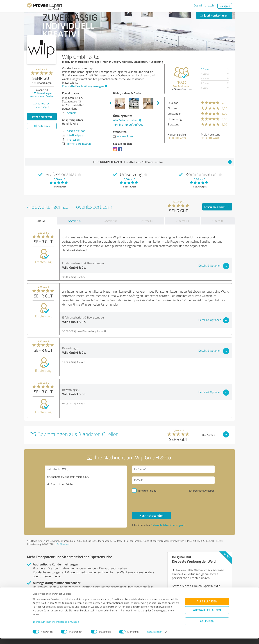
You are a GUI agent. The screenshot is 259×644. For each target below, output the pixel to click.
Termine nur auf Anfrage (128, 125)
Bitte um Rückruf (148, 491)
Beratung (174, 124)
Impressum (39, 627)
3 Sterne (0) (147, 221)
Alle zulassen (207, 607)
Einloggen (225, 6)
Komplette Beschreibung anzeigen (84, 86)
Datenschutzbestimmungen (63, 627)
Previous (110, 103)
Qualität (173, 103)
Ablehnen (207, 627)
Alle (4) (41, 221)
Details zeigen (155, 637)
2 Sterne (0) (182, 221)
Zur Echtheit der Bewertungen (42, 105)
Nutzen (172, 108)
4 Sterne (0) (111, 221)
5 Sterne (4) (75, 221)
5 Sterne (205, 69)
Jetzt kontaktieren (214, 15)
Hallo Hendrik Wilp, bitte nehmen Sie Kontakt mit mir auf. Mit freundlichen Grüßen (86, 497)
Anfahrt (72, 113)
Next (158, 103)
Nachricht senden (151, 515)
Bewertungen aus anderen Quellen (42, 95)
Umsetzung (175, 119)
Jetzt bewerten (42, 117)
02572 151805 (76, 131)
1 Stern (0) (218, 221)
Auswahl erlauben (207, 616)
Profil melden (63, 544)
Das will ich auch (204, 5)
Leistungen (175, 114)
